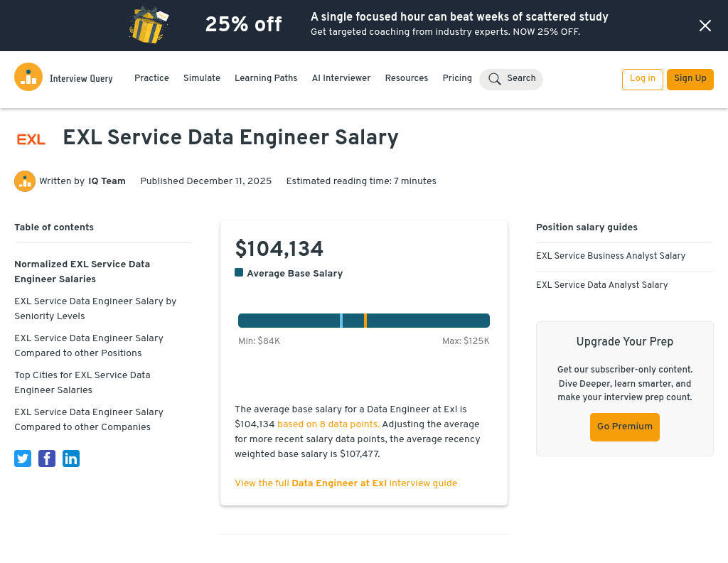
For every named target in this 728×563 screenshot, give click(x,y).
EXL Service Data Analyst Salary (602, 286)
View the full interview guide (346, 484)
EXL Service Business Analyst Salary (611, 257)
